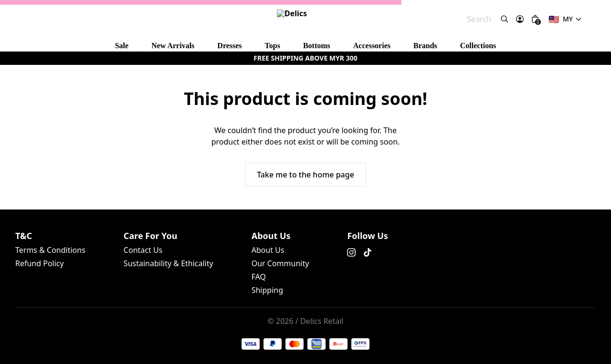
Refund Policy (88, 176)
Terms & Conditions (35, 176)
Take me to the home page (44, 136)
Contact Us (21, 217)
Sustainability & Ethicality (79, 217)
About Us (19, 257)
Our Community (58, 257)
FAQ (91, 257)
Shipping (112, 257)
